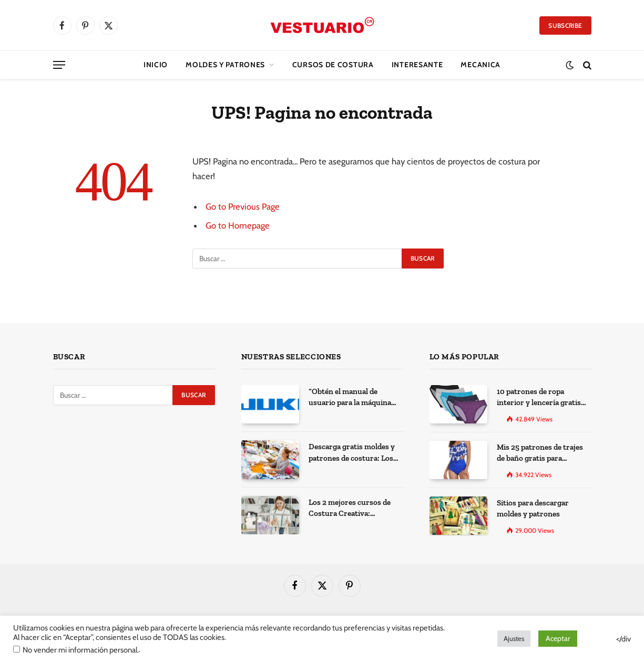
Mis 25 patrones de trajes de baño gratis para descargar (540, 453)
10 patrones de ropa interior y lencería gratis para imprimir (539, 398)
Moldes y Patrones (225, 65)
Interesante (417, 65)
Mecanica (481, 65)
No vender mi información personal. (81, 650)
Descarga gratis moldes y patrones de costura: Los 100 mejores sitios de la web (356, 453)
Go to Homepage (238, 225)
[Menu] (59, 65)
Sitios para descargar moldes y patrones (533, 508)
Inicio (156, 65)
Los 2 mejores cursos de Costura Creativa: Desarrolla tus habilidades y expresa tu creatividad (353, 509)
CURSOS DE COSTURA (333, 65)
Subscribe (565, 25)
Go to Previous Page (243, 206)
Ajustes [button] (514, 638)
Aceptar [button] (558, 638)
